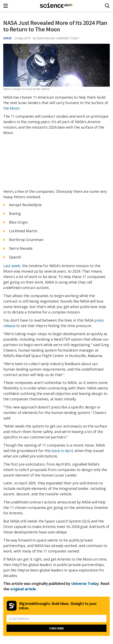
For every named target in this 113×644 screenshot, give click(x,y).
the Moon (11, 108)
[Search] (107, 6)
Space (7, 38)
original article (23, 589)
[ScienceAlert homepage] (56, 6)
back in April (62, 451)
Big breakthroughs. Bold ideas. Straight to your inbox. (58, 606)
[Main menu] (7, 6)
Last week (12, 266)
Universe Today (85, 583)
